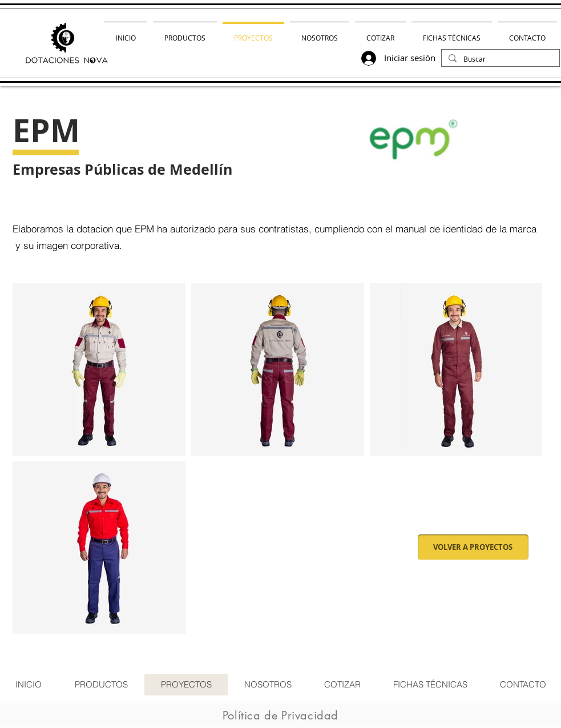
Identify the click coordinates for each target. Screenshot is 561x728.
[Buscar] (499, 59)
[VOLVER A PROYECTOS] (473, 547)
